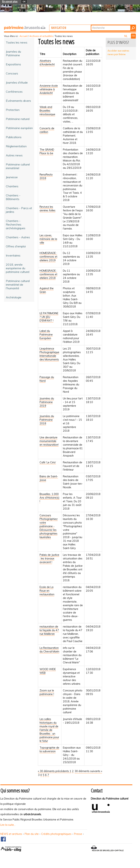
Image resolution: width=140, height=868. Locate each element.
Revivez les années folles (47, 209)
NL (126, 36)
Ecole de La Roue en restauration (47, 591)
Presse (78, 834)
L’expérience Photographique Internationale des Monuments (49, 354)
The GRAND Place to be (47, 151)
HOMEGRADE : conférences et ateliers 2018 (48, 274)
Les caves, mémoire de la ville (48, 239)
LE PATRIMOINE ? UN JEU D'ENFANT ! (49, 317)
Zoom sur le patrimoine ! (47, 692)
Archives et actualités (41, 36)
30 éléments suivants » (88, 771)
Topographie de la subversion (49, 749)
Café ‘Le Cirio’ (48, 462)
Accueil (24, 36)
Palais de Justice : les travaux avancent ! (49, 559)
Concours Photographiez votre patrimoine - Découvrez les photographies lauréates (49, 526)
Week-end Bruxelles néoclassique (47, 111)
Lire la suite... (8, 825)
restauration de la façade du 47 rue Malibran (49, 630)
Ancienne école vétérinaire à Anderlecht (49, 89)
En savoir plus (10, 1)
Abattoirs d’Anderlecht (47, 63)
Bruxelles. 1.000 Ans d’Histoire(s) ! (49, 498)
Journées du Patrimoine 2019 (47, 402)
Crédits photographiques (56, 834)
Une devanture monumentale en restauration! (49, 441)
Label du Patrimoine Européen (46, 335)
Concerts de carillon (47, 130)
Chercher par (106, 25)
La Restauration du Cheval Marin (49, 650)
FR (133, 36)
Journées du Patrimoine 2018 (47, 420)
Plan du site (32, 834)
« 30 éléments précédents (54, 771)
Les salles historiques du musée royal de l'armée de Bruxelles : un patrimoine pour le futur (49, 730)
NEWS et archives (11, 834)
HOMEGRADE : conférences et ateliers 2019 (48, 257)
